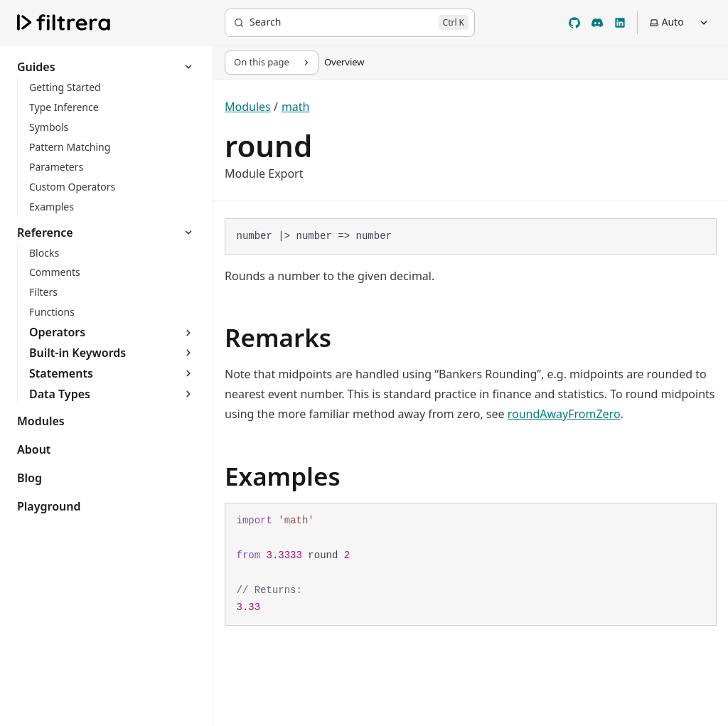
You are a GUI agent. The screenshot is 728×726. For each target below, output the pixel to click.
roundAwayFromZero (564, 414)
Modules (248, 107)
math (296, 107)
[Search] (350, 23)
